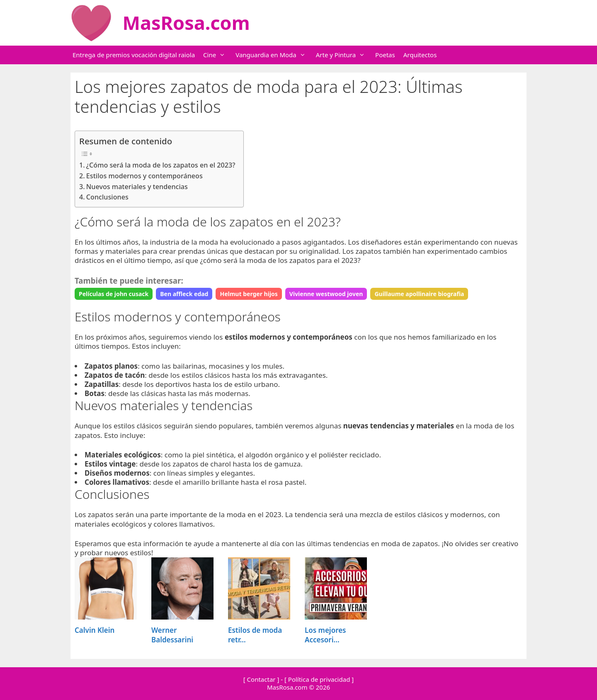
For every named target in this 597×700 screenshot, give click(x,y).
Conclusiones (107, 197)
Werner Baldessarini (172, 635)
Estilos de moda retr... (255, 635)
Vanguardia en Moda (275, 55)
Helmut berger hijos (249, 294)
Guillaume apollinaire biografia (419, 294)
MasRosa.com (186, 23)
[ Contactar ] (261, 679)
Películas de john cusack (114, 294)
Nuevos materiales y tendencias (137, 187)
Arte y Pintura (345, 55)
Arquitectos (420, 55)
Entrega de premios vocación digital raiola (134, 55)
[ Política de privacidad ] (319, 679)
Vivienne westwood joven (326, 294)
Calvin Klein (95, 630)
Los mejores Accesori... (325, 635)
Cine (218, 55)
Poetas (385, 55)
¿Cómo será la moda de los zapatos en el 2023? (161, 165)
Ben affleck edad (184, 294)
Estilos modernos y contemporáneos (144, 176)
